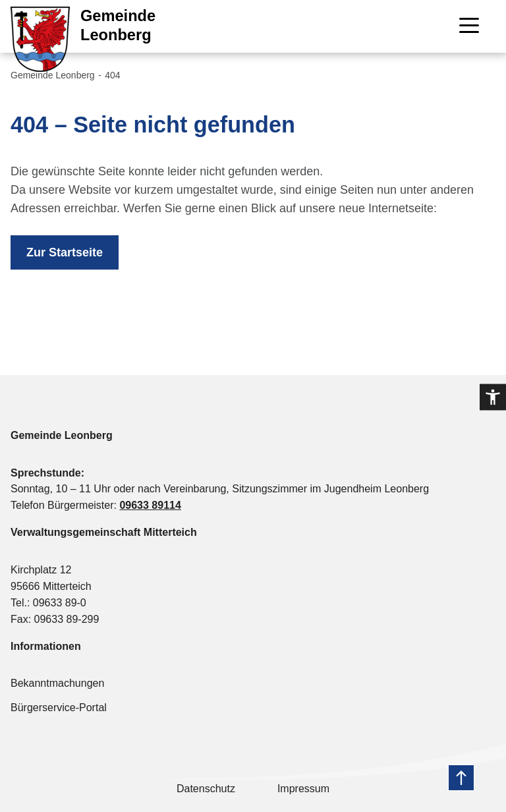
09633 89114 (150, 505)
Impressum (303, 789)
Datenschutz (206, 789)
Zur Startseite (65, 252)
